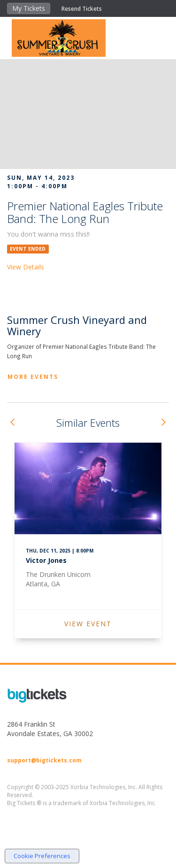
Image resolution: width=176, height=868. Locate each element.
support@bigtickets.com (44, 760)
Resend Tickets (82, 9)
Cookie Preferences (42, 856)
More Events (33, 377)
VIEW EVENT (88, 624)
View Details (26, 267)
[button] (12, 422)
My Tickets (29, 8)
